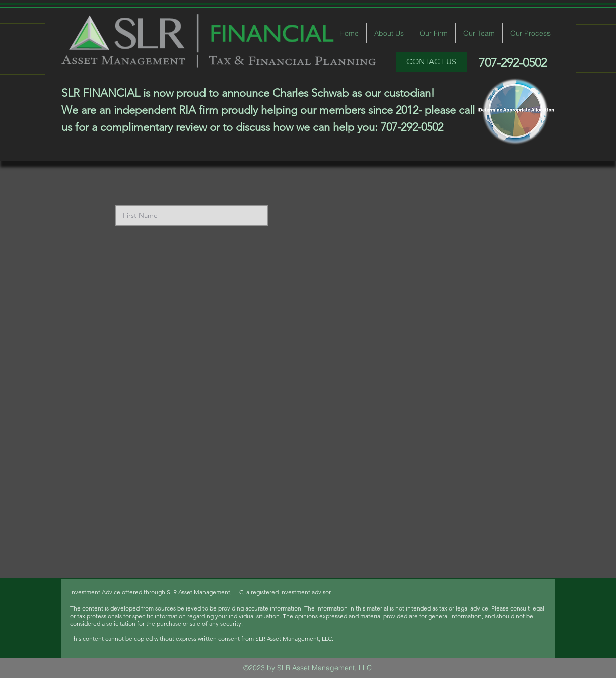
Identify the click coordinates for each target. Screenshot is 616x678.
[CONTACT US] (432, 62)
